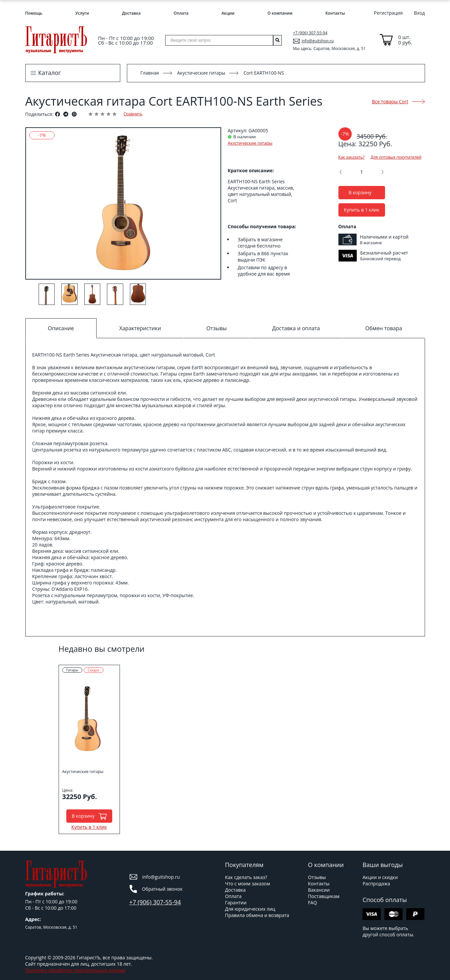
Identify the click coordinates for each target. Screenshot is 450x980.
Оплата (181, 13)
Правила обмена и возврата (257, 915)
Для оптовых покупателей (396, 157)
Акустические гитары (201, 73)
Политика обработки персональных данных (75, 970)
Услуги (82, 13)
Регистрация (388, 13)
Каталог (50, 73)
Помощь (34, 13)
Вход (420, 13)
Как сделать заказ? (246, 877)
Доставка (131, 13)
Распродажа (376, 884)
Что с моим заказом (247, 884)
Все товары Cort (399, 102)
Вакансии (319, 890)
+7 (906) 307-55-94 (310, 33)
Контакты (335, 13)
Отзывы (317, 877)
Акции (228, 13)
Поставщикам (324, 896)
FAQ (313, 903)
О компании (280, 13)
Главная (150, 73)
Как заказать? (352, 157)
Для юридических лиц (250, 909)
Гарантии (236, 903)
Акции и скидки (380, 877)
